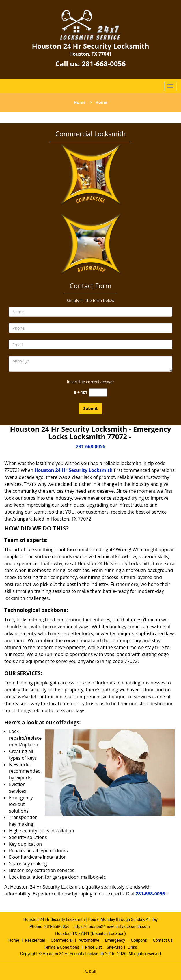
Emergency (115, 940)
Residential (35, 940)
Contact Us (163, 940)
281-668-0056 (104, 64)
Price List (94, 947)
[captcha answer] (98, 392)
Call (90, 971)
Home (80, 102)
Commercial (62, 940)
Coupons (139, 940)
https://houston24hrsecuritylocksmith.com (112, 926)
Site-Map (115, 947)
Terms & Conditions (61, 947)
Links (132, 947)
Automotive (89, 940)
